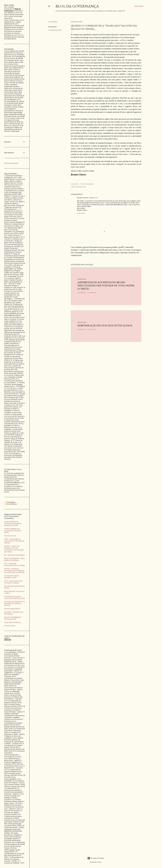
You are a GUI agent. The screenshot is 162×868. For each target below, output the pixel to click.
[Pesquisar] (139, 6)
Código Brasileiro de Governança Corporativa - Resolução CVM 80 (13, 524)
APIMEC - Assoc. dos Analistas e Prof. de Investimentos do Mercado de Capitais (14, 549)
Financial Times (10, 626)
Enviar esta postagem (87, 184)
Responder (81, 213)
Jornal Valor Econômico (13, 622)
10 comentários (92, 329)
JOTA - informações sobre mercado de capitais (13, 582)
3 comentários (92, 292)
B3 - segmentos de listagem (14, 555)
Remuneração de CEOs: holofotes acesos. (105, 325)
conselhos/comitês (55, 30)
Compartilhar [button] (53, 22)
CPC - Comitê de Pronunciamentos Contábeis (14, 564)
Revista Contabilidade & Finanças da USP (13, 618)
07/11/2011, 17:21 (93, 198)
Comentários (11, 504)
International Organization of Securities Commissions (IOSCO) (15, 604)
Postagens (11, 502)
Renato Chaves (82, 198)
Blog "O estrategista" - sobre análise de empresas (14, 559)
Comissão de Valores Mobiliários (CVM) (12, 577)
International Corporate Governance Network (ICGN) (15, 597)
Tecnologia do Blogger (96, 858)
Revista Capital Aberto (12, 609)
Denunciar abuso (11, 163)
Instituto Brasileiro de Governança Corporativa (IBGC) (13, 531)
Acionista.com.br (10, 536)
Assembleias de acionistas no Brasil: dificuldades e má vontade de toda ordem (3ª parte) (106, 285)
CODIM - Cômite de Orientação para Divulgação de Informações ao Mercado (14, 571)
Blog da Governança (77, 6)
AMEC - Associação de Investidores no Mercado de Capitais (14, 541)
